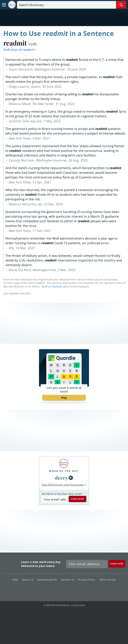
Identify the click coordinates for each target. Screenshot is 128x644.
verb (33, 44)
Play (64, 398)
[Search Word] (121, 5)
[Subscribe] (117, 564)
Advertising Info (48, 580)
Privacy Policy (88, 580)
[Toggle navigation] (4, 5)
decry (62, 478)
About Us (29, 580)
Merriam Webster (11, 563)
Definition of (20, 50)
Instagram (82, 589)
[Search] (72, 5)
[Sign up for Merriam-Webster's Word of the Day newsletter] (87, 564)
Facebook (46, 589)
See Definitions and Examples (63, 485)
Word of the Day (64, 471)
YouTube (70, 589)
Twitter (58, 589)
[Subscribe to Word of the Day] (55, 499)
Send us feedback (52, 286)
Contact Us (68, 580)
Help (16, 580)
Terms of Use (107, 580)
